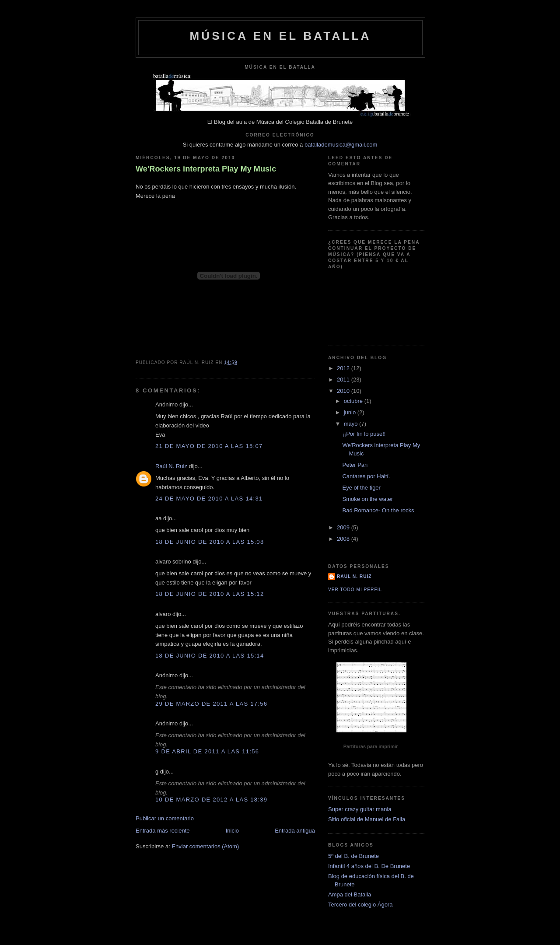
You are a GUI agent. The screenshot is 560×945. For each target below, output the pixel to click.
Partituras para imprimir (371, 746)
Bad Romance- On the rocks (378, 510)
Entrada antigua (295, 831)
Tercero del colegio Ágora (360, 905)
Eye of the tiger (361, 488)
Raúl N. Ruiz (171, 466)
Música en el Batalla (280, 36)
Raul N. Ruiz (354, 576)
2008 (344, 539)
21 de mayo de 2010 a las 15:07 (209, 446)
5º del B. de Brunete (353, 856)
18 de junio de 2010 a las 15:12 (210, 594)
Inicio (232, 831)
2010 (344, 391)
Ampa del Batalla (350, 894)
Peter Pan (355, 465)
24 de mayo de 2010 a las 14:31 (209, 499)
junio (351, 412)
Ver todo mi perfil (355, 590)
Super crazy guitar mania (360, 809)
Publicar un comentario (165, 818)
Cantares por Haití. (366, 476)
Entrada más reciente (163, 831)
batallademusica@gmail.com (341, 145)
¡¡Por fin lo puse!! (364, 434)
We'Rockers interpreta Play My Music (206, 169)
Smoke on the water (367, 499)
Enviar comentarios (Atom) (205, 846)
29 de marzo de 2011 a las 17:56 (211, 704)
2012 (344, 368)
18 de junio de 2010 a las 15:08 (210, 542)
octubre (354, 401)
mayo (352, 424)
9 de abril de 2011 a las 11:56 (207, 751)
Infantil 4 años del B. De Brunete (369, 866)
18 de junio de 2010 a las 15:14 (210, 656)
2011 (344, 380)
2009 (344, 527)
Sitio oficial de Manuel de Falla (367, 819)
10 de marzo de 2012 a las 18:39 (211, 800)
